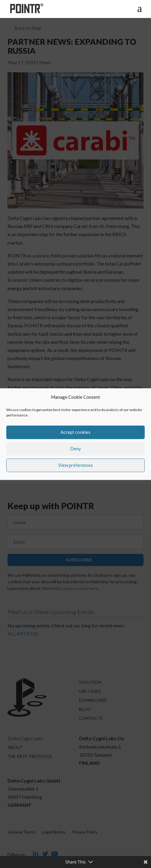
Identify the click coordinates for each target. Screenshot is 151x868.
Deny (75, 449)
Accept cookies (75, 432)
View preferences (75, 465)
